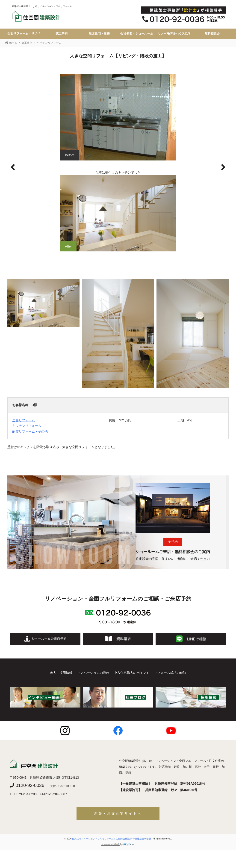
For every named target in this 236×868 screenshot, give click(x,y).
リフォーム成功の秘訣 (170, 673)
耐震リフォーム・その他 (30, 431)
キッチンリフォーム (27, 426)
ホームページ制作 (110, 844)
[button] (223, 167)
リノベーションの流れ (93, 673)
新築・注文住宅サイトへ (118, 813)
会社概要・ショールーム (137, 34)
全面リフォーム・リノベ (24, 34)
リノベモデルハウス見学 (174, 34)
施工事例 (62, 34)
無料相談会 (212, 34)
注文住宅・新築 (99, 34)
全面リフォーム (24, 420)
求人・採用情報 (61, 673)
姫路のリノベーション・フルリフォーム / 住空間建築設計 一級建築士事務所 (112, 839)
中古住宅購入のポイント (132, 673)
